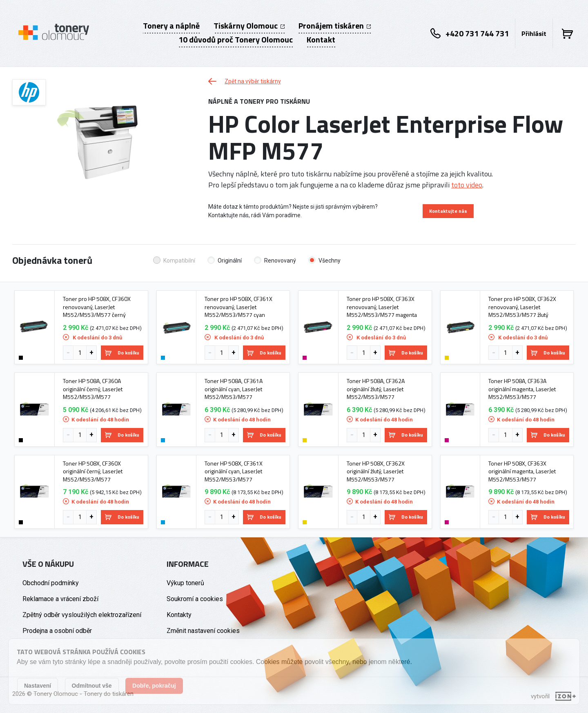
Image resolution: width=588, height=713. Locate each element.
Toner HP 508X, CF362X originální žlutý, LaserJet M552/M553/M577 (376, 471)
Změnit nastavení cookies (203, 631)
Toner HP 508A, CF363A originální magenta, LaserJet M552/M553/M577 (522, 389)
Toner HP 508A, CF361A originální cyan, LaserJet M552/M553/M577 (234, 389)
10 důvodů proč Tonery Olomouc (236, 40)
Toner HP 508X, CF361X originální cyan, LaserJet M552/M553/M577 (234, 471)
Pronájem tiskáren (335, 26)
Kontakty (179, 615)
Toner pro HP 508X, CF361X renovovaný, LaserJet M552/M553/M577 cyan (238, 307)
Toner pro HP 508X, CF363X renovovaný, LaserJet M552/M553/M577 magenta (382, 307)
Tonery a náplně (171, 26)
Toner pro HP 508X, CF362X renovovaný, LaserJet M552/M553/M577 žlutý (522, 307)
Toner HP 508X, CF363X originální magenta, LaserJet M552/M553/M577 (522, 471)
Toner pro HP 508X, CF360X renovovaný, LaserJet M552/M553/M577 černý (97, 307)
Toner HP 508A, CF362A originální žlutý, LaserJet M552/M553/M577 (376, 389)
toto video (467, 185)
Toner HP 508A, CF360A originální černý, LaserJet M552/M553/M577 (93, 389)
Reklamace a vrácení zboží (60, 599)
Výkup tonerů (185, 583)
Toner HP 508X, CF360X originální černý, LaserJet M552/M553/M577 (93, 471)
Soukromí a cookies (195, 599)
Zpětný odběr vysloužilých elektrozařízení (82, 615)
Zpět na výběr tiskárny (245, 81)
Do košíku (122, 353)
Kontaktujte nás (448, 211)
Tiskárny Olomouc (249, 26)
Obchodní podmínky (51, 583)
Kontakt (321, 40)
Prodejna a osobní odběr (57, 631)
